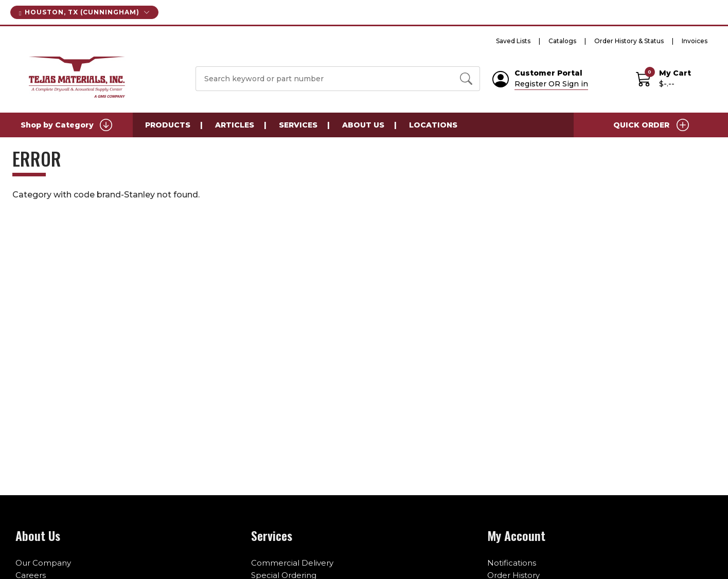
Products (168, 125)
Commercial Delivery (292, 563)
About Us (363, 125)
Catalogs (562, 41)
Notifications (512, 563)
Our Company (43, 563)
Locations (433, 125)
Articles (235, 125)
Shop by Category (66, 125)
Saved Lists (513, 41)
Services (298, 125)
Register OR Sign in (551, 84)
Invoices (695, 41)
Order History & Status (629, 41)
